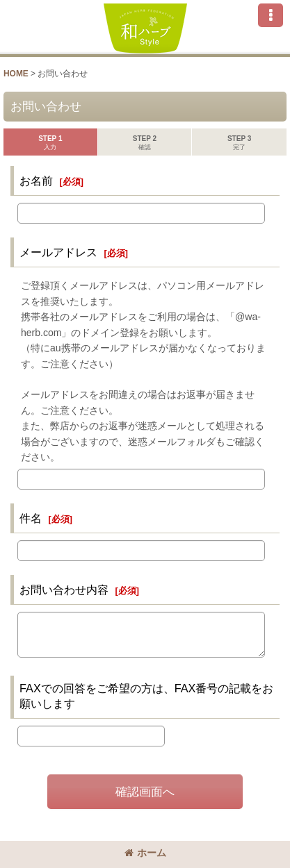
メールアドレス (58, 252)
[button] (271, 15)
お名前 (36, 181)
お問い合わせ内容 (64, 590)
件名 (31, 518)
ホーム (145, 853)
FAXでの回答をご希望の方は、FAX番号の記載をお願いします (146, 696)
